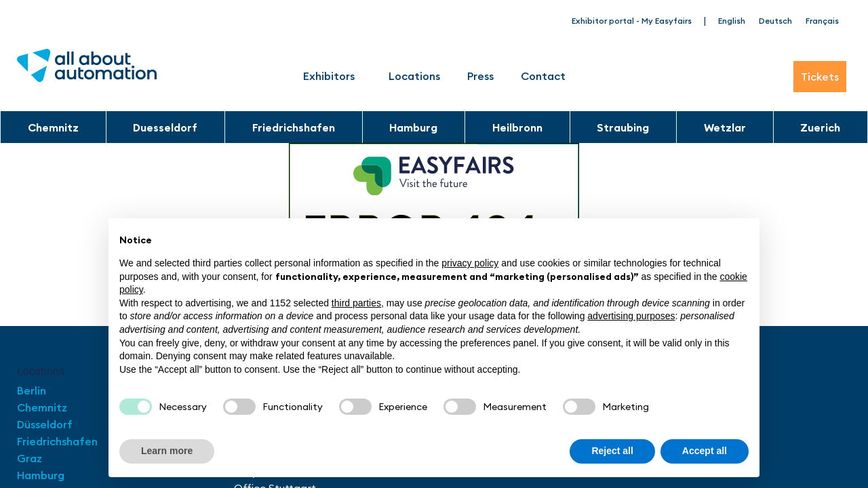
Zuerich (820, 127)
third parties (356, 303)
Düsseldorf (46, 424)
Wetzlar (725, 127)
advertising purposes (631, 316)
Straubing (623, 127)
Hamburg (413, 127)
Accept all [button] (705, 451)
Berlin (32, 390)
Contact (543, 76)
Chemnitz (53, 127)
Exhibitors (332, 76)
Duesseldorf (165, 127)
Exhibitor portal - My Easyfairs (632, 21)
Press (480, 76)
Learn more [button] (167, 451)
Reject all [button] (612, 451)
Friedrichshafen (294, 127)
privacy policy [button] (470, 263)
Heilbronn (517, 127)
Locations (414, 76)
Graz (29, 458)
